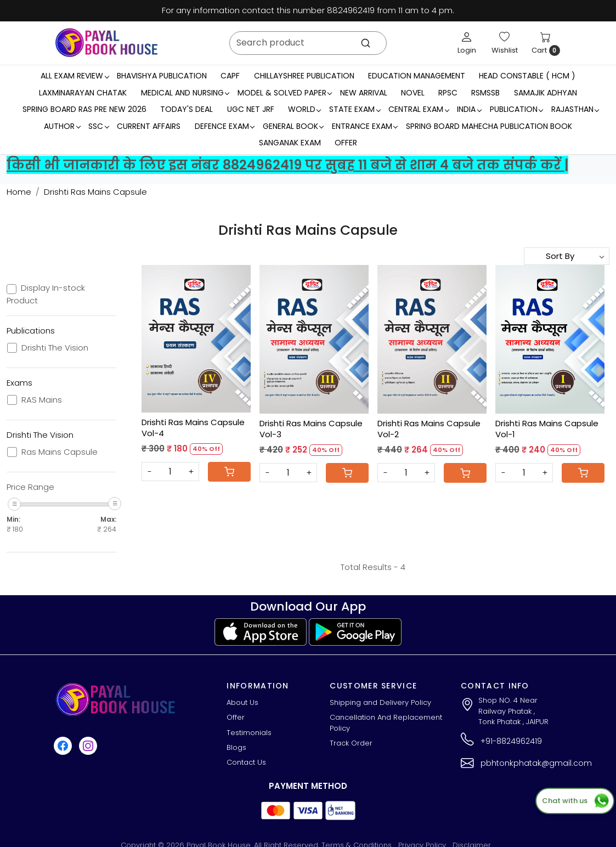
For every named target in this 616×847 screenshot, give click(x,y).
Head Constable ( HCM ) (527, 76)
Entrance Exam (365, 126)
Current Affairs (149, 126)
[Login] (467, 43)
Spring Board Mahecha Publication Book (489, 126)
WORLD (304, 109)
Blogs (236, 747)
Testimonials (249, 733)
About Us (242, 702)
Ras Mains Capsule (60, 452)
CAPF (230, 76)
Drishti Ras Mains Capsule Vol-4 (193, 428)
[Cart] (229, 472)
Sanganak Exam (290, 143)
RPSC (448, 93)
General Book (293, 126)
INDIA (469, 109)
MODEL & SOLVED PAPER (285, 93)
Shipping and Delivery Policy (380, 702)
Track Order (351, 743)
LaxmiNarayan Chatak (83, 93)
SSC (98, 126)
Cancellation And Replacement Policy (386, 723)
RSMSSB (485, 93)
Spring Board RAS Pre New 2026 (84, 109)
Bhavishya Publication (162, 76)
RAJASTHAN (575, 109)
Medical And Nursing (185, 93)
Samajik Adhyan (546, 93)
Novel (413, 93)
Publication (516, 109)
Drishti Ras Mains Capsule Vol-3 (311, 429)
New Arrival (364, 93)
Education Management (417, 76)
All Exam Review (75, 76)
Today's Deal (187, 109)
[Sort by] (567, 256)
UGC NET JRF (251, 109)
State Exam (355, 109)
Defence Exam (225, 126)
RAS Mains (42, 400)
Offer (346, 143)
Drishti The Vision (55, 348)
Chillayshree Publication (304, 76)
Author (62, 126)
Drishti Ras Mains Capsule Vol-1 (547, 429)
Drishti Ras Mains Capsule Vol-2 (429, 429)
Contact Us (246, 762)
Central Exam (419, 109)
